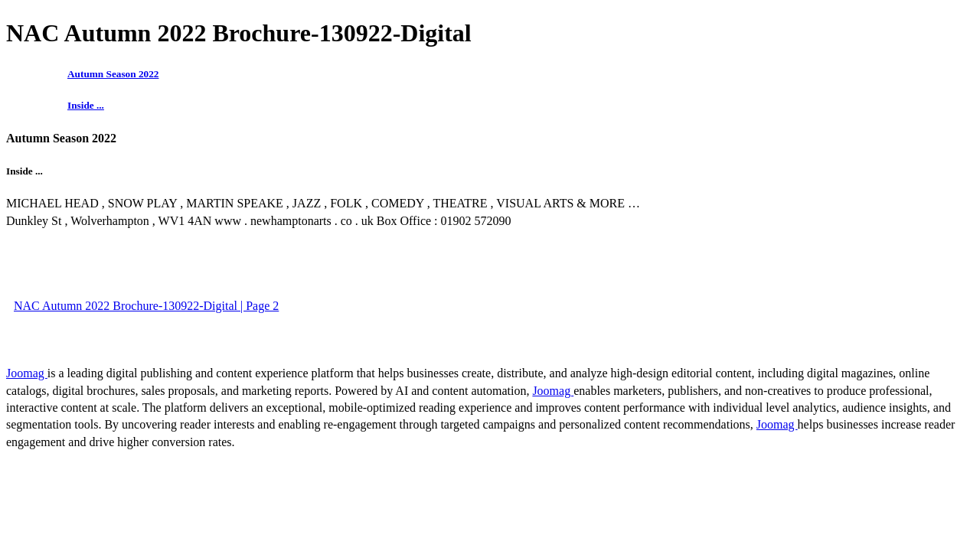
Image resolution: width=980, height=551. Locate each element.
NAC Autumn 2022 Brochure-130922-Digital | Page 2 (146, 306)
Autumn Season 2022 (113, 74)
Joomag (27, 373)
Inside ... (86, 105)
